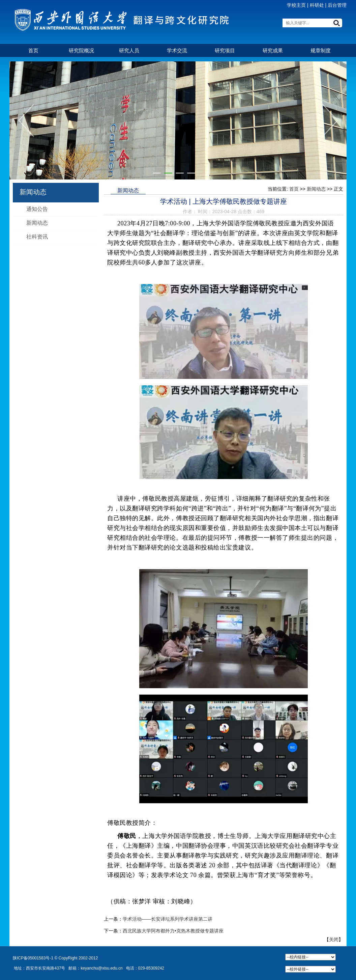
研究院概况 (81, 50)
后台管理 (337, 5)
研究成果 (273, 50)
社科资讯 (37, 237)
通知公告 (37, 209)
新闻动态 (37, 223)
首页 (33, 50)
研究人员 (129, 50)
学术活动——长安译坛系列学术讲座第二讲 (168, 919)
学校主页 (296, 5)
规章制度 (321, 50)
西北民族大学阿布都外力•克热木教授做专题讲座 (173, 931)
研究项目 (225, 50)
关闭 (334, 940)
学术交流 (177, 50)
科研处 (317, 5)
